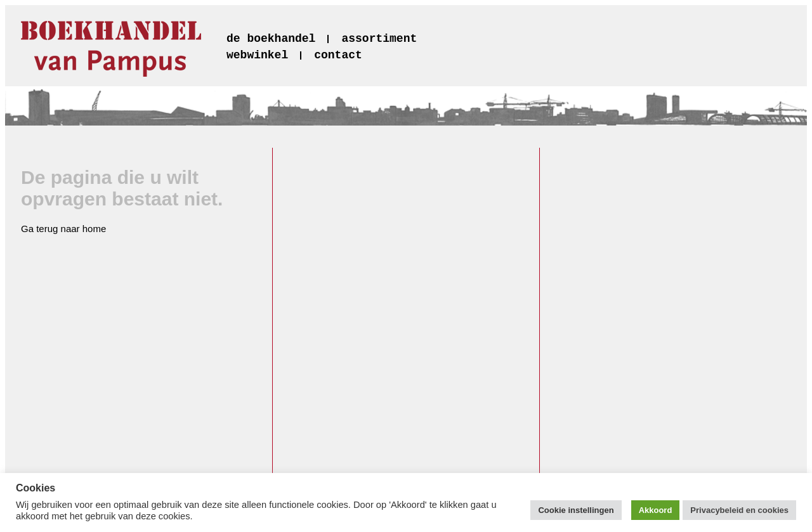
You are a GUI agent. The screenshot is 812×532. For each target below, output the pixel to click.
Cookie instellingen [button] (576, 510)
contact (338, 55)
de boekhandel (271, 39)
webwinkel (257, 55)
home (95, 229)
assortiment (379, 39)
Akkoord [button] (656, 510)
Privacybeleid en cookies (739, 510)
